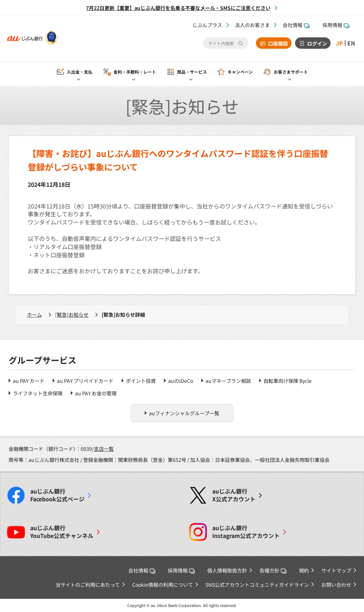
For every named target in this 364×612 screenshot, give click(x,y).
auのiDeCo (181, 381)
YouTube (62, 532)
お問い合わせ (336, 585)
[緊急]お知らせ (72, 315)
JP (339, 43)
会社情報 (296, 25)
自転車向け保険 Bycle (288, 381)
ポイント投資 (141, 381)
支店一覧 (104, 449)
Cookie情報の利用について (163, 585)
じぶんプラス (207, 25)
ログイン (317, 43)
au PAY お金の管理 (96, 393)
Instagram (246, 532)
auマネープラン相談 (228, 381)
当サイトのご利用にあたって (88, 585)
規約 (304, 570)
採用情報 (336, 25)
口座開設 (278, 43)
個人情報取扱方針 (227, 570)
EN (351, 43)
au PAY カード (29, 381)
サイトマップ (336, 570)
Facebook (57, 495)
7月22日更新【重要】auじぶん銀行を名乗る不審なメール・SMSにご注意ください (178, 8)
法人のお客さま (252, 25)
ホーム (34, 315)
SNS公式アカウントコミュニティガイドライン (257, 585)
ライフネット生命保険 (38, 393)
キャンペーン (240, 72)
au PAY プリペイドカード (85, 381)
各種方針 (273, 570)
